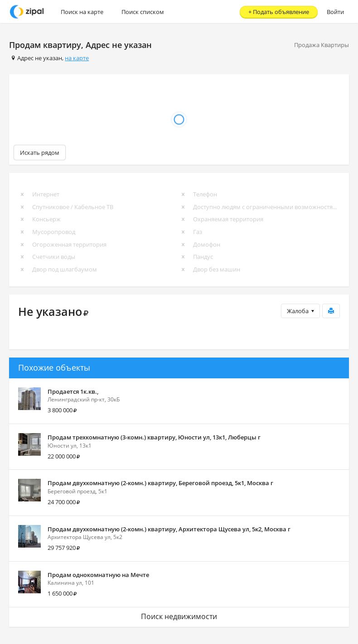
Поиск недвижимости (179, 616)
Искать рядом (40, 153)
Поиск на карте (82, 12)
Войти (335, 12)
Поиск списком (143, 12)
